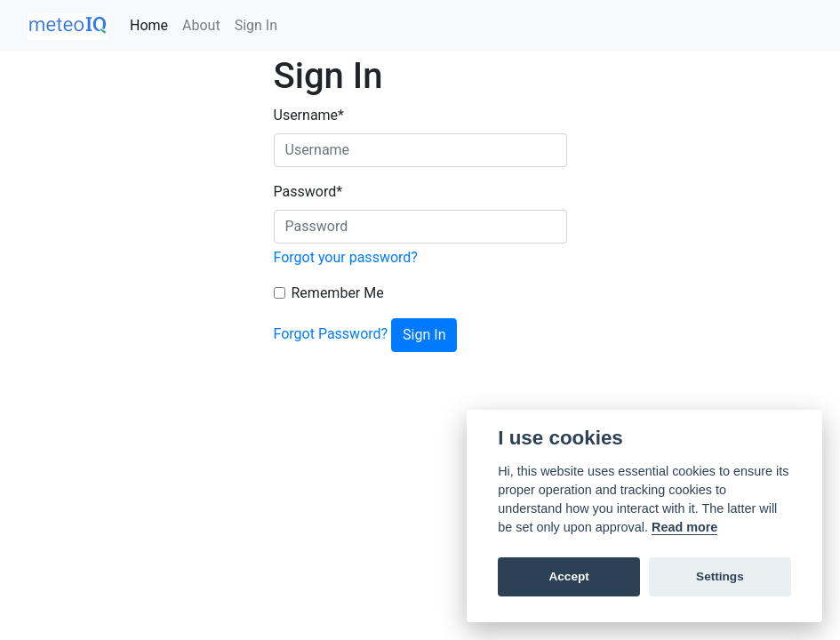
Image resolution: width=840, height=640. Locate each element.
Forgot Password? (331, 334)
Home (149, 25)
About (201, 25)
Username (309, 115)
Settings (720, 576)
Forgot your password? (346, 257)
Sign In (256, 25)
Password (308, 192)
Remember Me (338, 293)
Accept (568, 576)
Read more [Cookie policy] (684, 527)
